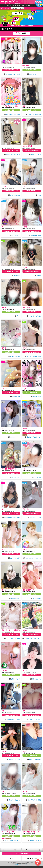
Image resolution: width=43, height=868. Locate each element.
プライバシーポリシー (24, 865)
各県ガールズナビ (32, 858)
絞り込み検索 (22, 33)
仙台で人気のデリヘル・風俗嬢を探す (13, 3)
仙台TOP (11, 858)
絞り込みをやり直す (22, 854)
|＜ (4, 850)
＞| (39, 850)
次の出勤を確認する (32, 70)
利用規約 (16, 865)
